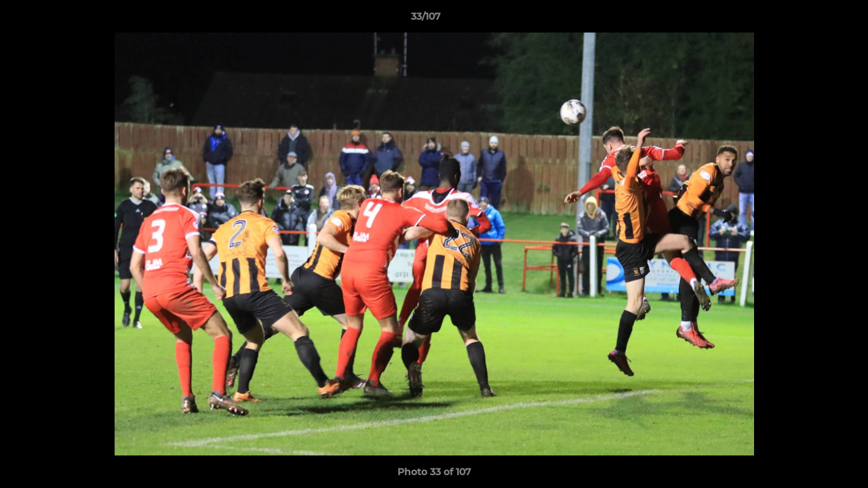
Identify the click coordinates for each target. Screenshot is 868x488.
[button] (811, 20)
